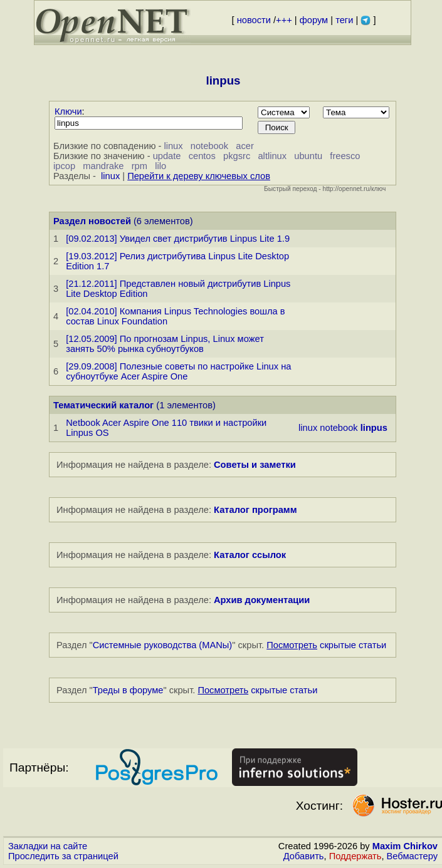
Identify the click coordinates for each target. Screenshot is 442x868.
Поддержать (355, 856)
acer (245, 146)
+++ (284, 20)
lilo (160, 166)
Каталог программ (255, 510)
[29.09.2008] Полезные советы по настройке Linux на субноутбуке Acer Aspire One (178, 371)
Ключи (68, 111)
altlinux (272, 156)
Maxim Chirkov (405, 846)
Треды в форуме (128, 690)
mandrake (103, 166)
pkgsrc (237, 156)
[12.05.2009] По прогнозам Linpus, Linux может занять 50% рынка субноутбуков (165, 344)
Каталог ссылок (250, 555)
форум (314, 20)
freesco (345, 156)
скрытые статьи (326, 645)
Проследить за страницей (63, 856)
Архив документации (262, 600)
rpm (139, 166)
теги (344, 20)
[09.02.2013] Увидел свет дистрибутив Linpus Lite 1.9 (178, 239)
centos (202, 156)
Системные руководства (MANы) (163, 645)
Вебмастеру (412, 856)
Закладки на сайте (48, 846)
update (167, 156)
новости (254, 20)
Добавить (304, 856)
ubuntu (308, 156)
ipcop (64, 166)
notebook (209, 146)
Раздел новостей (92, 221)
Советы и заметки (255, 465)
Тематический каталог (103, 405)
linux (173, 146)
